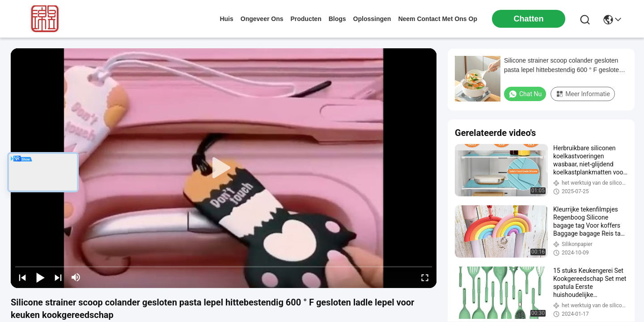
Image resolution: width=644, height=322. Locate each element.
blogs (337, 19)
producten (306, 19)
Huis (226, 19)
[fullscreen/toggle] (425, 277)
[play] (224, 168)
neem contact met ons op (438, 19)
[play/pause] (40, 277)
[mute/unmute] (76, 277)
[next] (58, 277)
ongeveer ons (262, 19)
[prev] (22, 277)
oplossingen (372, 19)
